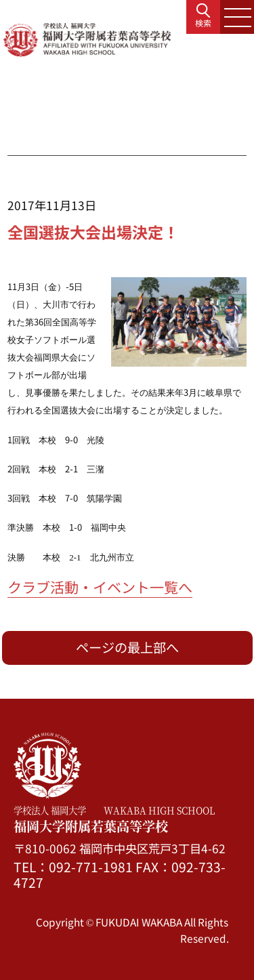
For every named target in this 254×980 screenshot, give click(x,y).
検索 (203, 23)
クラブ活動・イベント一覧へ (100, 587)
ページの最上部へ (127, 647)
